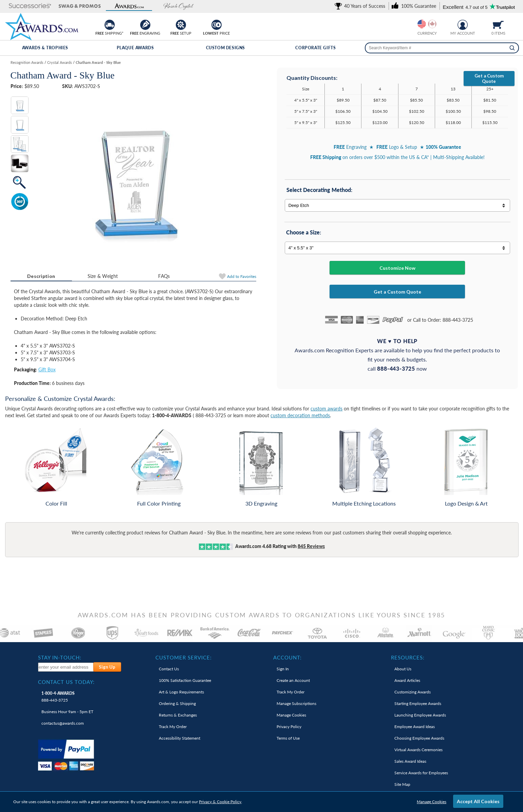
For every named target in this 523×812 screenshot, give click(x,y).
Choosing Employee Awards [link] (419, 738)
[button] (30, 6)
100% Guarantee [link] (185, 680)
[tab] (41, 276)
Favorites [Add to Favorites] (242, 276)
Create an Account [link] (293, 680)
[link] (361, 6)
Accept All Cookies (478, 801)
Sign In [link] (283, 669)
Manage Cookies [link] (291, 715)
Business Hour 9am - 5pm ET (67, 712)
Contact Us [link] (169, 669)
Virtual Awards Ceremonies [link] (418, 750)
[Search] (512, 48)
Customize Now (397, 268)
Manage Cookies (432, 802)
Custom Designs (226, 48)
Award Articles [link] (407, 680)
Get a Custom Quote (489, 78)
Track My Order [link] (173, 727)
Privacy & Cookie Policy (220, 802)
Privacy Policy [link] (289, 727)
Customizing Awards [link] (413, 692)
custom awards (326, 409)
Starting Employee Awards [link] (418, 703)
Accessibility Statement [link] (180, 738)
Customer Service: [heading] (184, 657)
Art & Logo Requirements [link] (181, 692)
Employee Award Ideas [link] (415, 727)
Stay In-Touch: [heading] (60, 657)
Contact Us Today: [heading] (66, 682)
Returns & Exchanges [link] (178, 715)
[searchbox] (442, 48)
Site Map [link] (402, 784)
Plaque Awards (135, 48)
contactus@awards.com (63, 723)
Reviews (311, 546)
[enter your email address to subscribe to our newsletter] (66, 667)
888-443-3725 (58, 697)
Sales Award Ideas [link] (410, 761)
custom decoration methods (300, 415)
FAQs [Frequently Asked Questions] (164, 276)
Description (41, 276)
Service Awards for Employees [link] (421, 773)
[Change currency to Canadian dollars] (432, 24)
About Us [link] (403, 669)
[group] (427, 24)
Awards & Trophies (45, 48)
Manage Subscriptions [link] (296, 703)
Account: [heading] (287, 657)
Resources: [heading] (408, 657)
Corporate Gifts (315, 48)
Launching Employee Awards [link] (420, 715)
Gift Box (47, 369)
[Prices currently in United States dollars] (422, 24)
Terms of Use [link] (288, 738)
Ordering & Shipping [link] (177, 703)
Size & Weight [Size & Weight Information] (103, 276)
